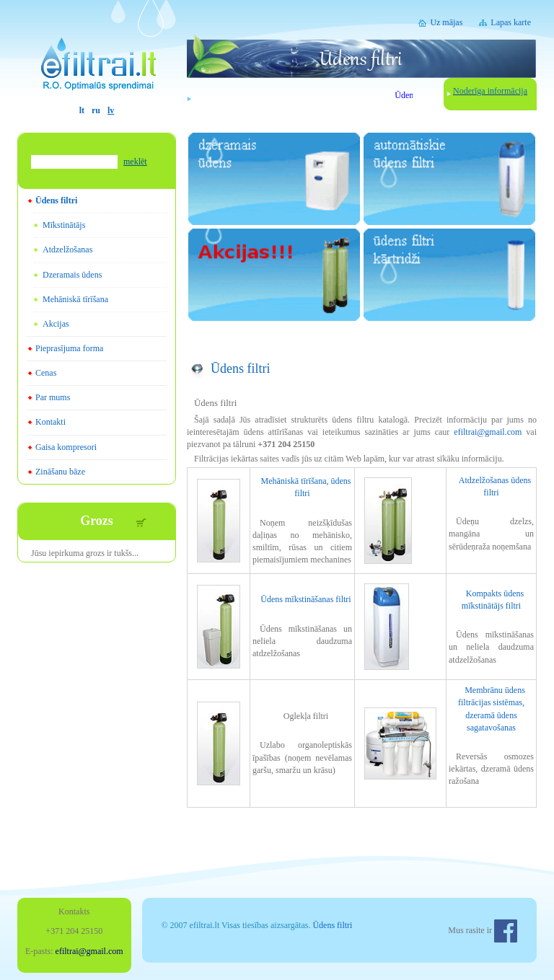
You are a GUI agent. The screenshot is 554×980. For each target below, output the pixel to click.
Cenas (46, 373)
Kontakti (50, 422)
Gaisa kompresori (66, 447)
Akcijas (56, 324)
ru (96, 110)
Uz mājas (446, 22)
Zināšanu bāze (60, 472)
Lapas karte (511, 22)
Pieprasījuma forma (69, 348)
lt (82, 110)
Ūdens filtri (56, 200)
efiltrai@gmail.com (488, 432)
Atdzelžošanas (67, 250)
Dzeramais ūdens (72, 275)
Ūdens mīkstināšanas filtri (305, 599)
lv (111, 110)
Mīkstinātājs (64, 225)
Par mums (53, 397)
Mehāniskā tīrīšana (75, 299)
